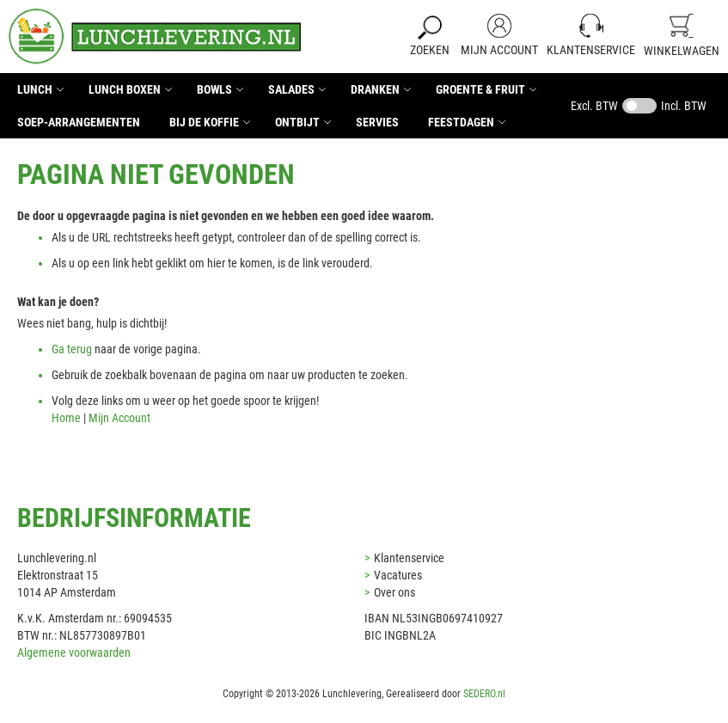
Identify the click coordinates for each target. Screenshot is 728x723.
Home (66, 418)
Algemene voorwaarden (74, 653)
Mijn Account (499, 50)
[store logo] (155, 37)
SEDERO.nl (484, 694)
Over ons (395, 592)
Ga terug (72, 349)
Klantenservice (591, 50)
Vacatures (398, 575)
